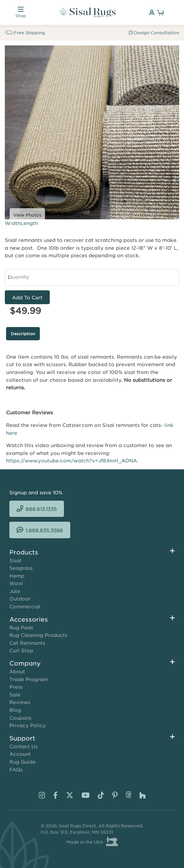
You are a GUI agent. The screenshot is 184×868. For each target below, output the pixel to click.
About (17, 671)
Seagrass (21, 568)
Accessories (29, 619)
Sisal (15, 560)
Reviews (20, 702)
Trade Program (29, 679)
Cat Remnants (27, 643)
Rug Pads (21, 627)
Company (25, 663)
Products (24, 552)
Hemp (17, 576)
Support (22, 738)
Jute (15, 591)
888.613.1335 (41, 509)
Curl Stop (21, 650)
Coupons (20, 718)
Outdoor (20, 598)
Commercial (25, 606)
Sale (15, 694)
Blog (15, 710)
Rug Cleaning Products (38, 635)
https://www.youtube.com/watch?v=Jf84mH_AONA (71, 460)
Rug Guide (22, 761)
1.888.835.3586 (44, 530)
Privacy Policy (28, 725)
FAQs (16, 769)
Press (16, 687)
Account (20, 754)
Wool (16, 583)
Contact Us (24, 746)
